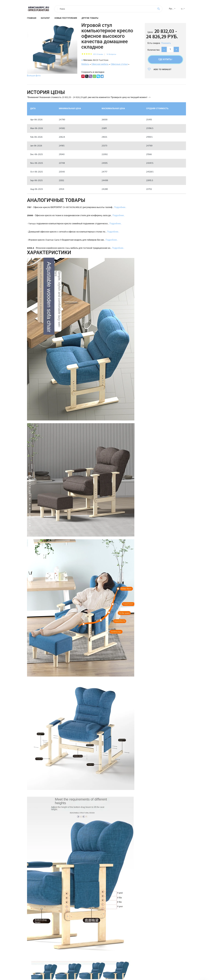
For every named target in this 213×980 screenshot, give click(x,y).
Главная (32, 18)
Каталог (45, 18)
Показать (166, 43)
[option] (52, 51)
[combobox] (172, 9)
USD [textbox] (183, 9)
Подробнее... (120, 207)
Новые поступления (66, 18)
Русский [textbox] (173, 9)
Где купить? (165, 60)
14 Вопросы (111, 54)
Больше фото (34, 76)
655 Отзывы (98, 54)
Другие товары (90, 18)
